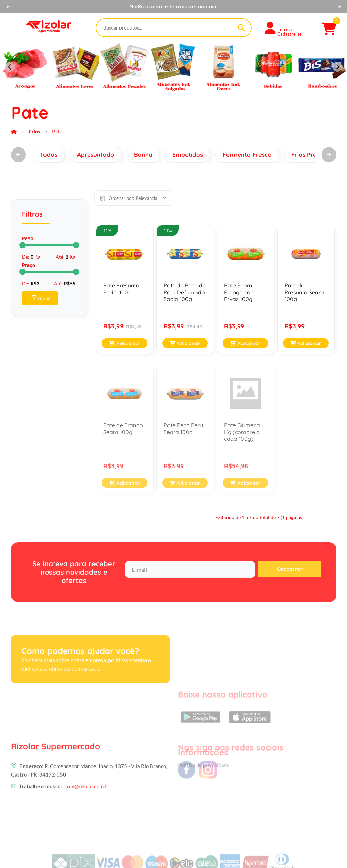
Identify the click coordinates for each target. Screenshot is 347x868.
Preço (29, 265)
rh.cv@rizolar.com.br (86, 825)
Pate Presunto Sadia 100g (121, 289)
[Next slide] (337, 67)
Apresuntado (96, 155)
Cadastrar (290, 569)
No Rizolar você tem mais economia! (174, 6)
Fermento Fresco (247, 155)
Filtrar (42, 298)
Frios (34, 132)
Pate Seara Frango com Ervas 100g (240, 292)
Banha (143, 155)
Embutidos (188, 155)
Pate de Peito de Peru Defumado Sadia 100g (185, 292)
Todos (49, 155)
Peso (28, 238)
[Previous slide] (10, 67)
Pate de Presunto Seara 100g (304, 292)
